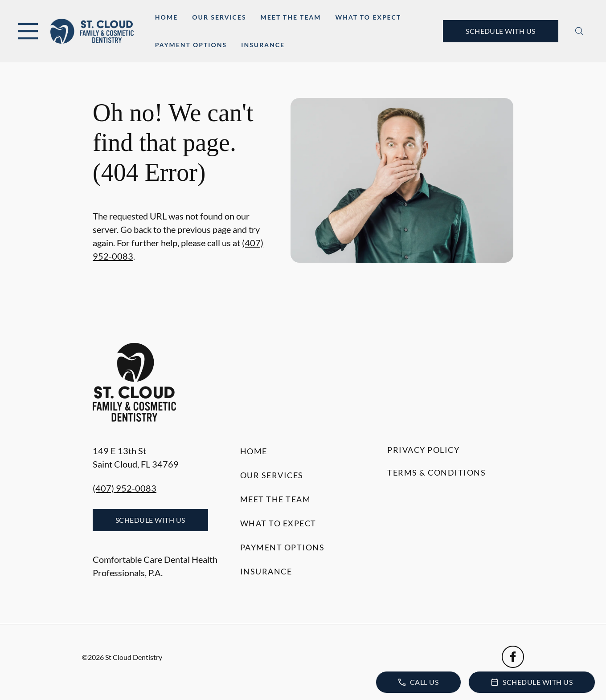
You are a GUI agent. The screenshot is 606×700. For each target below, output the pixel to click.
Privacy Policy (423, 450)
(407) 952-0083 (125, 488)
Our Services (219, 17)
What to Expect (368, 17)
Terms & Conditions (436, 472)
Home (166, 17)
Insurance (263, 45)
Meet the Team (291, 17)
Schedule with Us (501, 31)
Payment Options (191, 45)
